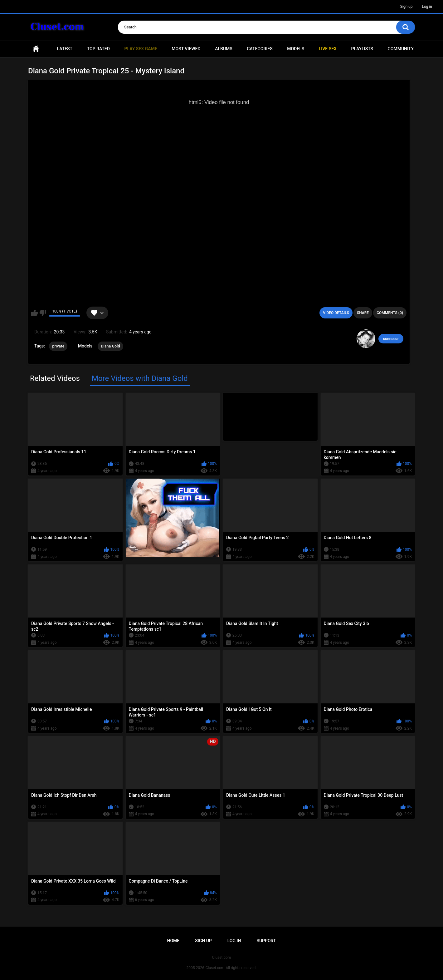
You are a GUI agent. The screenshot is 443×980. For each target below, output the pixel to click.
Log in (427, 7)
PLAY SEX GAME (141, 49)
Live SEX (328, 49)
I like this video (34, 313)
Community (401, 49)
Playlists (362, 49)
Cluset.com (215, 968)
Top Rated (98, 49)
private (58, 346)
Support (266, 941)
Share (363, 313)
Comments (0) (390, 313)
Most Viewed (186, 49)
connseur (391, 339)
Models (296, 49)
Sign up (406, 7)
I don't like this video (43, 313)
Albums (224, 49)
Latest (65, 49)
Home (36, 49)
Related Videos (55, 378)
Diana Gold (110, 346)
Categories (260, 49)
